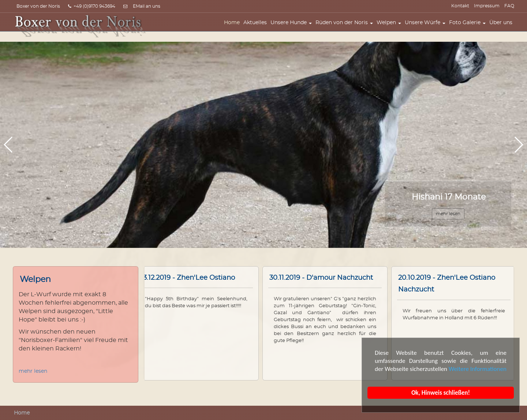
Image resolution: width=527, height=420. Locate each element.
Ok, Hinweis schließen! (441, 393)
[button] (518, 145)
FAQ (509, 6)
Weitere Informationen (478, 369)
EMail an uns (147, 6)
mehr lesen (33, 371)
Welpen (391, 28)
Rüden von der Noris (346, 28)
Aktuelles (257, 28)
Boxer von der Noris (38, 6)
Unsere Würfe (427, 28)
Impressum (487, 6)
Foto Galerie (469, 28)
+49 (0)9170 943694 (92, 6)
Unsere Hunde (293, 28)
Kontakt (460, 6)
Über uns (503, 28)
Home (234, 28)
